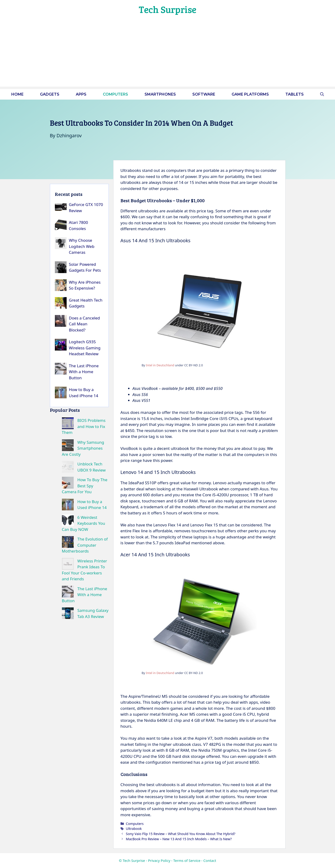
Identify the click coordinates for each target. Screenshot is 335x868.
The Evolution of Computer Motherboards (85, 545)
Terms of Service (187, 860)
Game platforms (250, 94)
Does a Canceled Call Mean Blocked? (85, 324)
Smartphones (160, 94)
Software (204, 94)
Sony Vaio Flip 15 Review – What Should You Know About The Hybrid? (181, 834)
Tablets (295, 94)
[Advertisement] (168, 54)
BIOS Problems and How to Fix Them (84, 426)
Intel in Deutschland (160, 365)
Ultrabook (134, 829)
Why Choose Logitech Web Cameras (82, 246)
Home (17, 94)
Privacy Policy (159, 860)
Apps (81, 94)
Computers (115, 94)
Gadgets (50, 94)
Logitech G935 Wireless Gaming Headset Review (85, 348)
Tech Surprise (167, 9)
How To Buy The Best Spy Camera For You (85, 486)
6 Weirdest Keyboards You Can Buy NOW (84, 523)
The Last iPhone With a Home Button (84, 372)
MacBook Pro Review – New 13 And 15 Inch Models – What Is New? (179, 839)
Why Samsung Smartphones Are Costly (83, 448)
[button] (322, 94)
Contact (210, 860)
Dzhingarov (69, 135)
